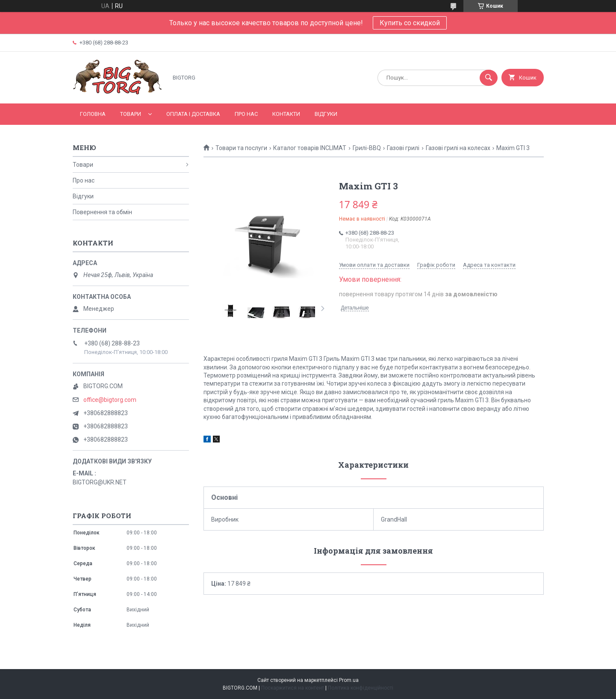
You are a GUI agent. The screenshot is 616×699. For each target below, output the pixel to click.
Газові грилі (403, 148)
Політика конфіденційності (361, 688)
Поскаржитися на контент (293, 688)
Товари (131, 114)
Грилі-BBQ (367, 148)
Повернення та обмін (102, 212)
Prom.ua (349, 680)
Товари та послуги (241, 148)
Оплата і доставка (193, 114)
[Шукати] (489, 78)
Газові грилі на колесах (458, 148)
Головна (93, 114)
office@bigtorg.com (110, 400)
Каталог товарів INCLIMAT (310, 148)
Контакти (286, 114)
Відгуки (326, 114)
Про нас (246, 114)
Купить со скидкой (410, 23)
